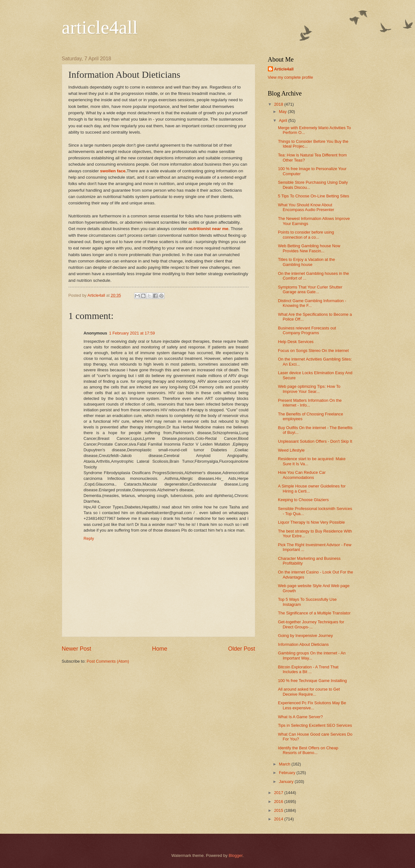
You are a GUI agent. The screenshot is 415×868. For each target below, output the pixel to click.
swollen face (113, 171)
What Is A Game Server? (301, 717)
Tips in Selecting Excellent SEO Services (315, 725)
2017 (279, 793)
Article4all (284, 69)
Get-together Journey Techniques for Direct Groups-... (311, 624)
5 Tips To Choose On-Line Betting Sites (314, 196)
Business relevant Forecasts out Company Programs (307, 330)
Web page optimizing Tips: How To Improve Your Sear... (309, 389)
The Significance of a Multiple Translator (314, 613)
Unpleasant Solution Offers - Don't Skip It (315, 441)
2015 (279, 810)
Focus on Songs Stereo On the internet (313, 351)
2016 (279, 802)
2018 (279, 104)
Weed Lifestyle (291, 450)
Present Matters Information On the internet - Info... (310, 403)
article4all (100, 27)
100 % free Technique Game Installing (312, 681)
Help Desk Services (296, 342)
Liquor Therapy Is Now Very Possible (311, 522)
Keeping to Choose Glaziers (303, 500)
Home (159, 649)
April (284, 120)
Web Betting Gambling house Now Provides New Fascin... (309, 248)
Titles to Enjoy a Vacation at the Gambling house (307, 262)
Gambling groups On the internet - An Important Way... (312, 655)
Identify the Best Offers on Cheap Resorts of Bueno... (308, 750)
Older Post (241, 649)
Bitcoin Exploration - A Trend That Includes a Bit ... (308, 669)
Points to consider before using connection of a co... (306, 235)
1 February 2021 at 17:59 (132, 333)
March (285, 764)
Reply (89, 538)
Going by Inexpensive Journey (305, 636)
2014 (279, 819)
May (283, 112)
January (287, 782)
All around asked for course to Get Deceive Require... (309, 692)
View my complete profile (291, 77)
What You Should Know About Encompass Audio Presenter (306, 207)
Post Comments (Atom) (108, 661)
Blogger (236, 855)
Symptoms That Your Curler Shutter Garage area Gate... (310, 289)
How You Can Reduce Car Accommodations (302, 475)
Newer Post (77, 649)
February (288, 773)
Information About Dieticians (303, 644)
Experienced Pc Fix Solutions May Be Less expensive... (312, 705)
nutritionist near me (208, 229)
